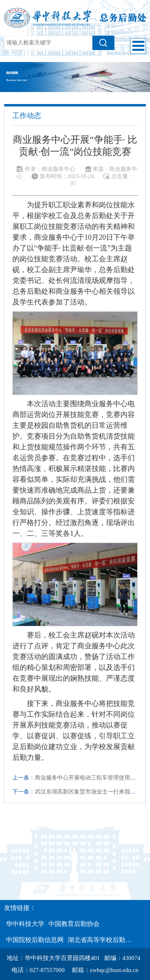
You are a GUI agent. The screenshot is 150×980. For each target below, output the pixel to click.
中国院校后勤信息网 (35, 940)
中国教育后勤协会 (74, 924)
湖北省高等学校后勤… (100, 940)
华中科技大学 (25, 924)
